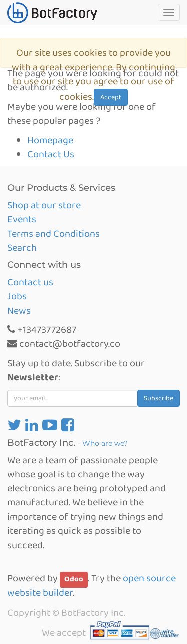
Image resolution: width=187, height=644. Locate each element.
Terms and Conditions (54, 234)
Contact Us (51, 154)
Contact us (30, 282)
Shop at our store (44, 205)
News (19, 311)
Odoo (74, 579)
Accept (111, 97)
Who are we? (105, 443)
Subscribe (158, 398)
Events (22, 219)
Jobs (17, 296)
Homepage (50, 140)
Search (22, 248)
